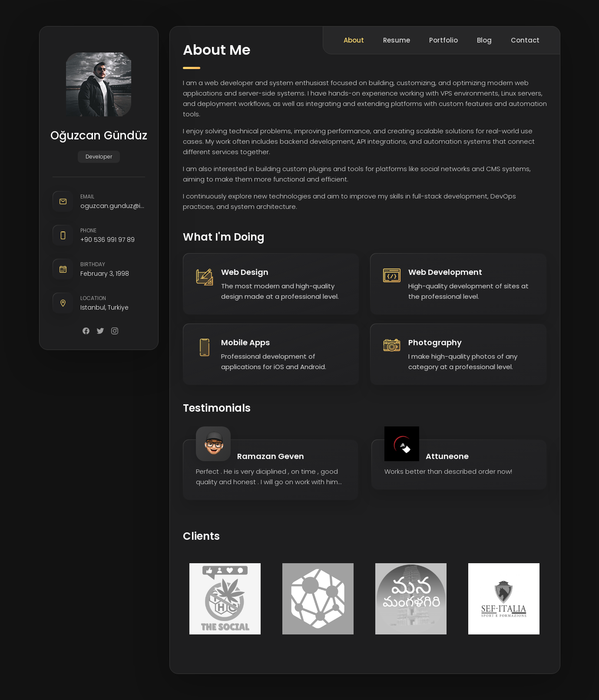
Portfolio (443, 40)
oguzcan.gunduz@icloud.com (113, 206)
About (354, 40)
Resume (397, 40)
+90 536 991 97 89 (108, 240)
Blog (484, 40)
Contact (525, 40)
